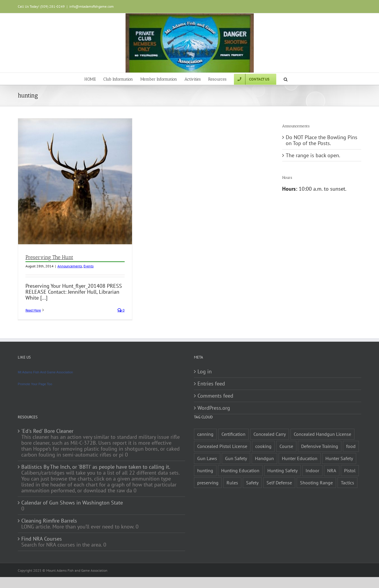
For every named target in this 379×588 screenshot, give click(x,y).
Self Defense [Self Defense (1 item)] (279, 483)
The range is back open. (313, 155)
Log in (205, 372)
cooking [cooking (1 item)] (263, 446)
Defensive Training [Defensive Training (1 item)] (320, 446)
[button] (286, 79)
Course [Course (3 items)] (286, 446)
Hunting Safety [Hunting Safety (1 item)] (282, 470)
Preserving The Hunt (49, 257)
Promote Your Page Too (35, 384)
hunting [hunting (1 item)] (205, 470)
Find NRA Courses (42, 539)
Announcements (70, 266)
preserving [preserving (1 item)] (208, 483)
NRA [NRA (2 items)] (332, 470)
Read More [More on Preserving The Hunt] (33, 310)
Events (89, 266)
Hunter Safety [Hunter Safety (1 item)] (339, 458)
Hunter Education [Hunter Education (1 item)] (300, 458)
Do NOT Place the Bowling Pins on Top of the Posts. (322, 140)
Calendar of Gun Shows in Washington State (72, 503)
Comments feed (215, 396)
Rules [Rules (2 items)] (232, 483)
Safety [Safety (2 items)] (252, 483)
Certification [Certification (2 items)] (233, 434)
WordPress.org (214, 408)
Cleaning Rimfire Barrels (49, 521)
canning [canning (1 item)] (205, 434)
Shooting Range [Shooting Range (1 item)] (316, 483)
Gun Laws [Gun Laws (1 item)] (207, 458)
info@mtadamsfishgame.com (91, 6)
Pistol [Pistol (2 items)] (350, 470)
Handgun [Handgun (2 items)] (264, 458)
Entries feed (211, 384)
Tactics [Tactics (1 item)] (347, 483)
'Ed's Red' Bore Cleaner (47, 431)
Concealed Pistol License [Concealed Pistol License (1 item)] (222, 446)
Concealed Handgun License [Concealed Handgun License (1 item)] (322, 434)
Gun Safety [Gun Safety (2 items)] (236, 458)
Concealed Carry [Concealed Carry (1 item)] (270, 434)
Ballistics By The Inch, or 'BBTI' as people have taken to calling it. (96, 467)
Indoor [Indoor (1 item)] (312, 470)
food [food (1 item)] (351, 446)
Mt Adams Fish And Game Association (45, 372)
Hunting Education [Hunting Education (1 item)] (240, 470)
